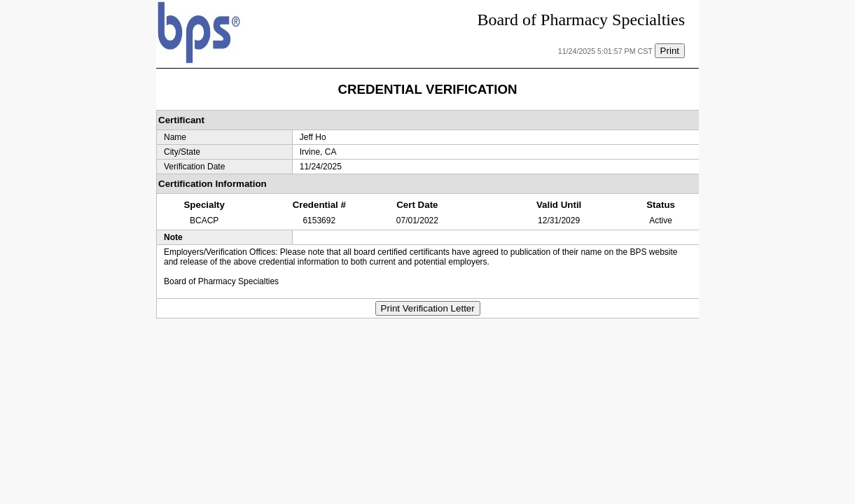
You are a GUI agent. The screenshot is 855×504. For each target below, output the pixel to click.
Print (670, 51)
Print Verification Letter (428, 308)
